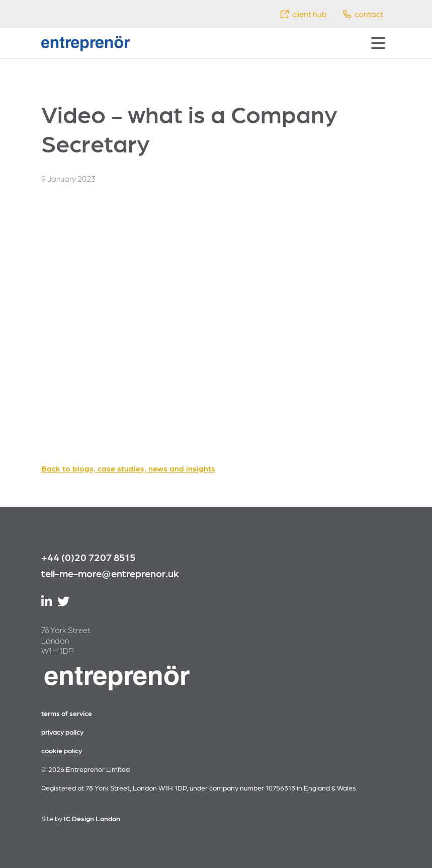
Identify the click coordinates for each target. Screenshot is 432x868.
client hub (304, 14)
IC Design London (92, 818)
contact (363, 14)
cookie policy (62, 750)
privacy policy (62, 732)
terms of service (67, 713)
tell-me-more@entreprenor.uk (110, 573)
